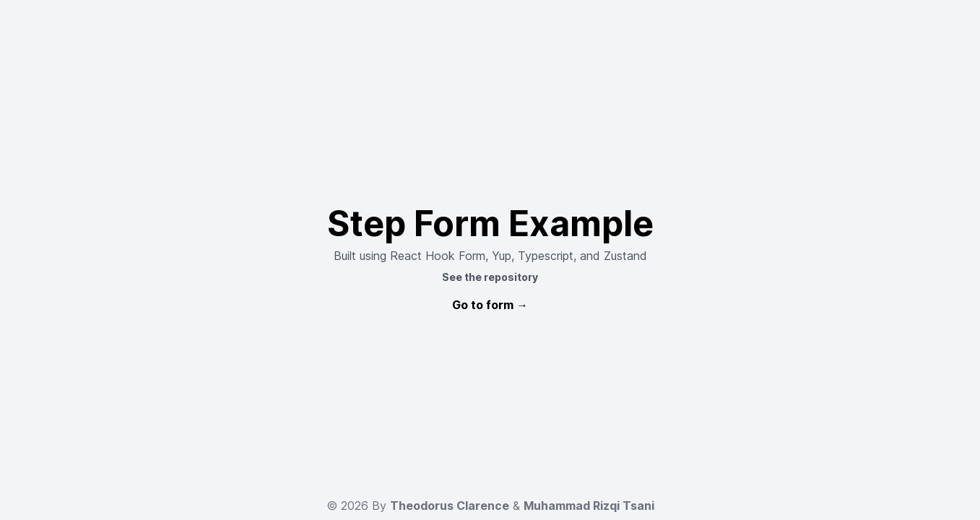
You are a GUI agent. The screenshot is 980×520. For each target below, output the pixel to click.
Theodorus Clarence (450, 506)
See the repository (490, 277)
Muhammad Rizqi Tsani (589, 506)
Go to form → (490, 305)
